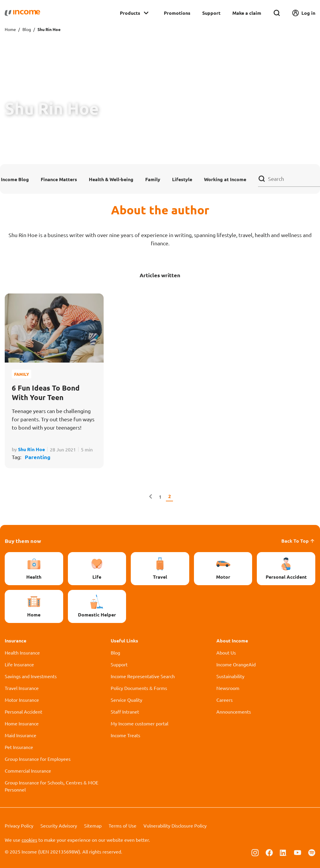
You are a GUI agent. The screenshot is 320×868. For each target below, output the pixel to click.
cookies (29, 840)
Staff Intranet (125, 712)
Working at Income (225, 179)
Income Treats (125, 735)
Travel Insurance (22, 688)
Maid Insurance (21, 735)
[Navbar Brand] (22, 13)
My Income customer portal (139, 723)
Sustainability (230, 676)
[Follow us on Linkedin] (283, 852)
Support (211, 13)
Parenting (38, 457)
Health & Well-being (111, 179)
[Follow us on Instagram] (255, 852)
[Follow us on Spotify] (312, 852)
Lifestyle (182, 179)
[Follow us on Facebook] (269, 852)
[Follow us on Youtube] (298, 852)
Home (10, 29)
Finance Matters (59, 179)
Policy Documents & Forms (139, 688)
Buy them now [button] (23, 541)
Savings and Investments (31, 676)
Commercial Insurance (28, 771)
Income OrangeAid (236, 664)
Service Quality (126, 700)
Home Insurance (22, 723)
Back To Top (298, 541)
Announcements (234, 712)
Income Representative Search (143, 676)
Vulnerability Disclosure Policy (175, 825)
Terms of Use (123, 825)
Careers (225, 700)
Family (153, 179)
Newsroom (228, 688)
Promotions (177, 13)
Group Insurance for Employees (38, 759)
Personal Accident (23, 712)
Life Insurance (19, 664)
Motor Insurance (22, 700)
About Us (226, 652)
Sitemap (93, 825)
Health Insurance (22, 652)
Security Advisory (59, 825)
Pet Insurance (19, 747)
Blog (27, 29)
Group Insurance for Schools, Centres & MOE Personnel (52, 786)
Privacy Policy (19, 825)
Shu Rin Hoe (31, 449)
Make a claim (247, 13)
